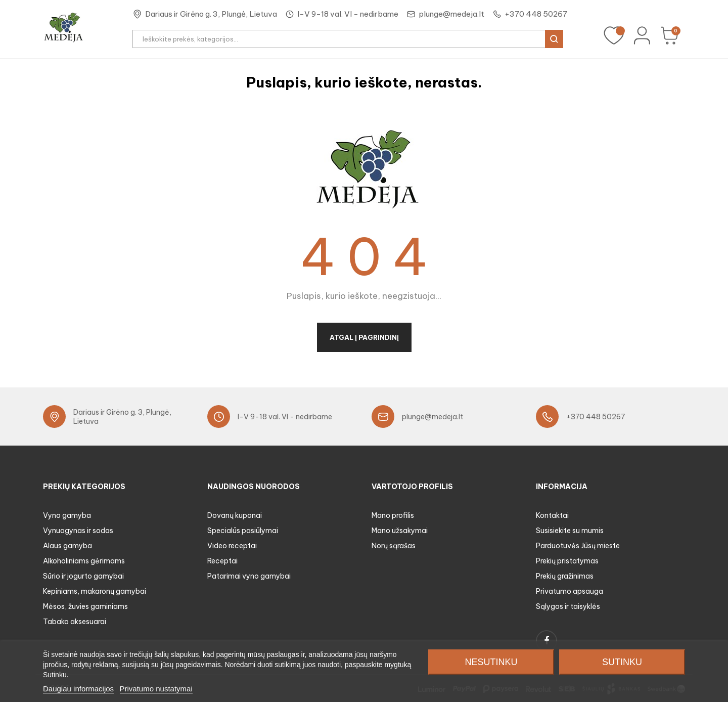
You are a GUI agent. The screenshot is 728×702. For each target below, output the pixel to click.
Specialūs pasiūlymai (243, 531)
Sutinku (622, 662)
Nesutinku (491, 662)
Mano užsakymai (400, 531)
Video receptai (232, 546)
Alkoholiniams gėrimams (84, 561)
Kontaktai (552, 515)
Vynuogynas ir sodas (78, 531)
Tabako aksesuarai (75, 622)
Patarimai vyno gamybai (249, 576)
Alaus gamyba (67, 546)
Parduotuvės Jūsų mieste (578, 546)
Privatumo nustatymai (156, 689)
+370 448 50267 (536, 14)
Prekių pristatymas (567, 561)
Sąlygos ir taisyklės (568, 606)
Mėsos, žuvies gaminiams (85, 606)
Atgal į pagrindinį (364, 337)
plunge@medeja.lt (451, 14)
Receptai (222, 561)
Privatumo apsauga (570, 591)
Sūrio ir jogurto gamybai (83, 576)
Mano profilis (393, 515)
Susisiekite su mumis (570, 531)
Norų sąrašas (394, 546)
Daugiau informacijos (78, 689)
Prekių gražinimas (565, 576)
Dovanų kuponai (235, 515)
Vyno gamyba (67, 515)
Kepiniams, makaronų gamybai (95, 591)
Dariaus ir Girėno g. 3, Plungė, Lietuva (211, 14)
